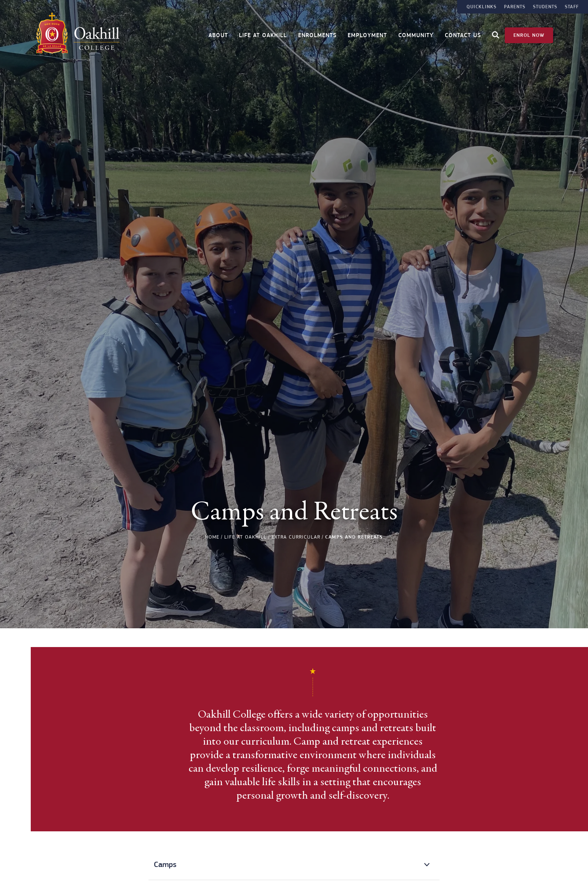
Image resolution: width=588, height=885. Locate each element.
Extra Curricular (296, 537)
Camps (165, 865)
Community (416, 35)
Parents (515, 7)
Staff (572, 7)
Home (212, 537)
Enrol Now (529, 34)
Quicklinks (481, 7)
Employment (367, 35)
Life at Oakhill (263, 35)
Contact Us (463, 35)
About (218, 35)
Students (545, 7)
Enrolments (317, 35)
